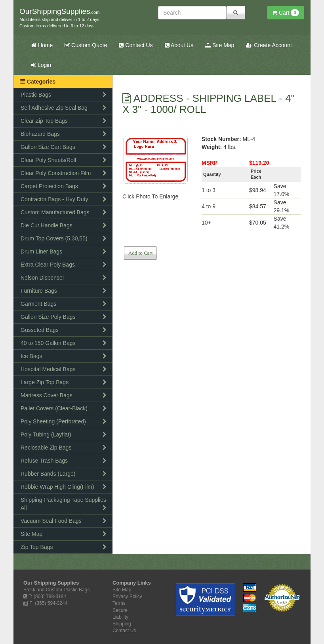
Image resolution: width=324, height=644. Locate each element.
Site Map (220, 45)
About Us (179, 45)
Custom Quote (86, 45)
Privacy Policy (127, 596)
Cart (286, 13)
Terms (119, 603)
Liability (120, 617)
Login (41, 65)
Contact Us (136, 45)
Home (42, 45)
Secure (120, 610)
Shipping (122, 624)
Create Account (269, 45)
